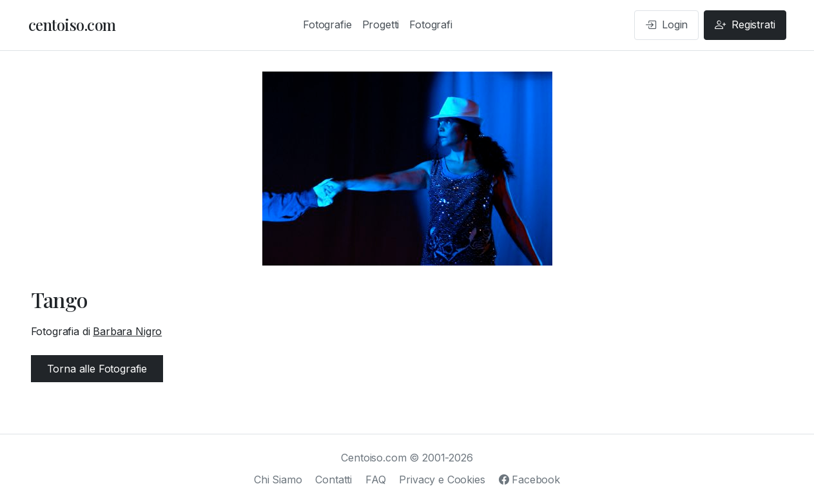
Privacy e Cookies (442, 480)
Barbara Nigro (127, 331)
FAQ (376, 480)
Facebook (529, 480)
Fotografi (431, 24)
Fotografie (327, 24)
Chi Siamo (278, 480)
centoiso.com (72, 24)
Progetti (381, 24)
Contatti (334, 480)
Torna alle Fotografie (97, 369)
